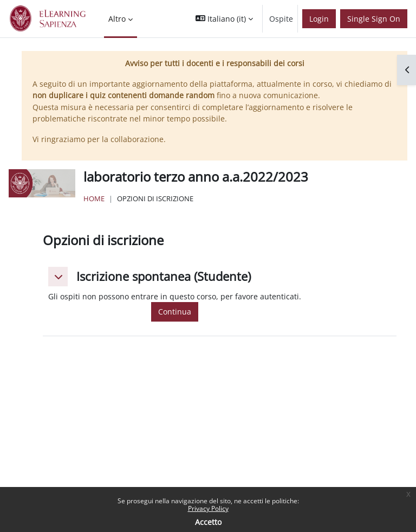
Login (319, 19)
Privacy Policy (208, 508)
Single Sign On (374, 19)
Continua (175, 312)
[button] (224, 19)
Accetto (208, 522)
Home (94, 198)
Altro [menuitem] (117, 19)
